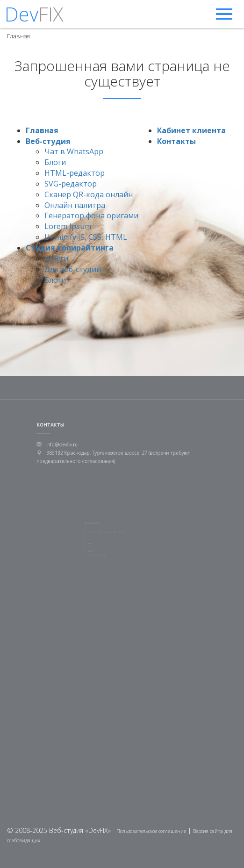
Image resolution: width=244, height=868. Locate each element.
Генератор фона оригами (91, 215)
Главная (42, 130)
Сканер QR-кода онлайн (89, 194)
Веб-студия (48, 141)
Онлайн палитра (75, 205)
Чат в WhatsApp (74, 151)
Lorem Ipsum (68, 226)
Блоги (55, 162)
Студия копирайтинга (70, 248)
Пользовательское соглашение (151, 831)
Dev (34, 14)
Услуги (56, 258)
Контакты (176, 141)
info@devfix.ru (70, 444)
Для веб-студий (73, 269)
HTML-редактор (75, 173)
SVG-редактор (71, 184)
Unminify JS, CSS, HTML (86, 237)
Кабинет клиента (191, 130)
